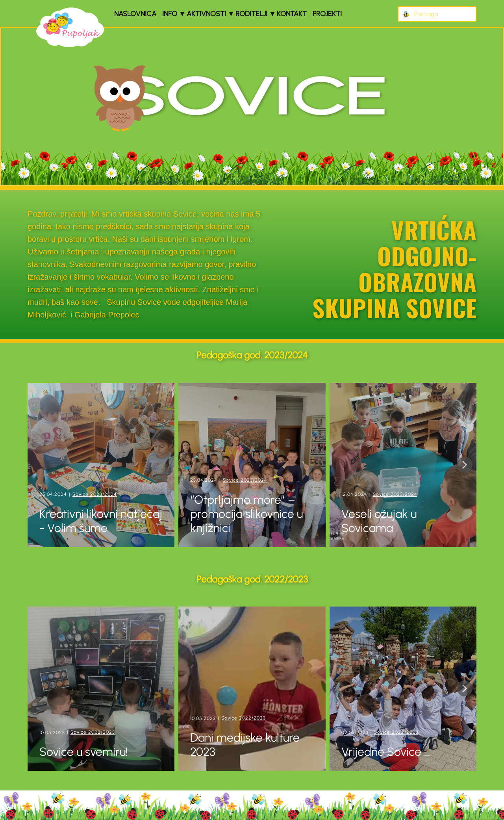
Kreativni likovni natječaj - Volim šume (101, 521)
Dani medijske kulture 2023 (245, 745)
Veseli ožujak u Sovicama (379, 521)
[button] (465, 465)
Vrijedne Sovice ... (386, 752)
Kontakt (292, 14)
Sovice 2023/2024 (95, 494)
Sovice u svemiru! (85, 752)
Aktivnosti (206, 14)
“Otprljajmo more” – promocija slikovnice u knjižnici (246, 514)
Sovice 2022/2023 (93, 732)
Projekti (327, 14)
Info (170, 14)
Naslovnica (135, 14)
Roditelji (251, 14)
